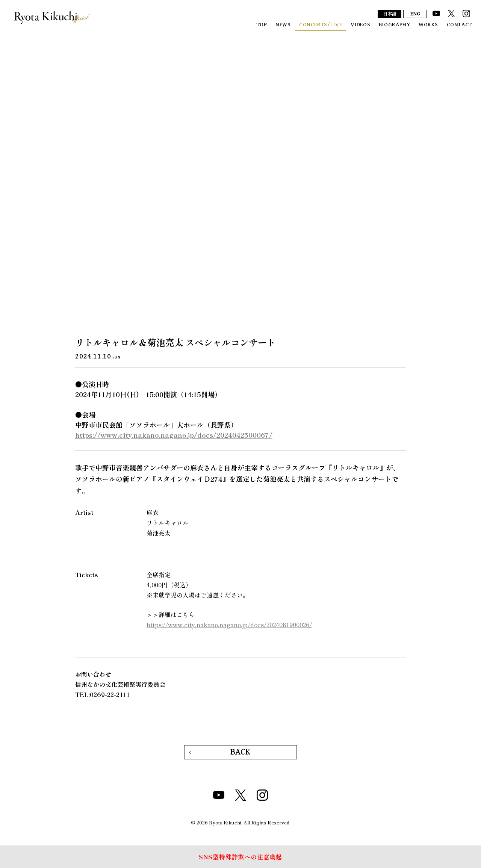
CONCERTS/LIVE (321, 25)
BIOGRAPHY (395, 25)
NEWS (283, 25)
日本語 (390, 14)
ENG (415, 14)
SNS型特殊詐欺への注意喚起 (240, 857)
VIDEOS (361, 25)
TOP (262, 25)
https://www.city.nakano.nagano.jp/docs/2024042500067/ (174, 435)
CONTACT (459, 25)
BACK (240, 752)
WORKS (428, 25)
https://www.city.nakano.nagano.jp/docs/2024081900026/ (229, 625)
